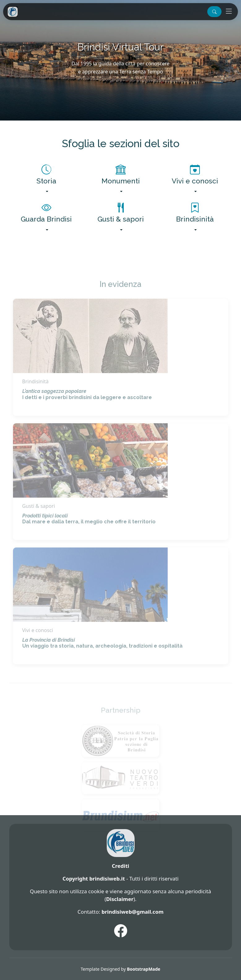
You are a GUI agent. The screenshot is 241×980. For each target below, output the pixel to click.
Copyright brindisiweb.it (94, 879)
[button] (214, 12)
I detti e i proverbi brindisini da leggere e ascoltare (87, 405)
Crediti (121, 866)
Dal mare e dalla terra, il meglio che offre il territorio (89, 529)
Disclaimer (120, 899)
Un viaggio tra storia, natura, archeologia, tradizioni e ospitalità (102, 653)
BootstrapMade (144, 969)
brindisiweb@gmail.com (132, 912)
